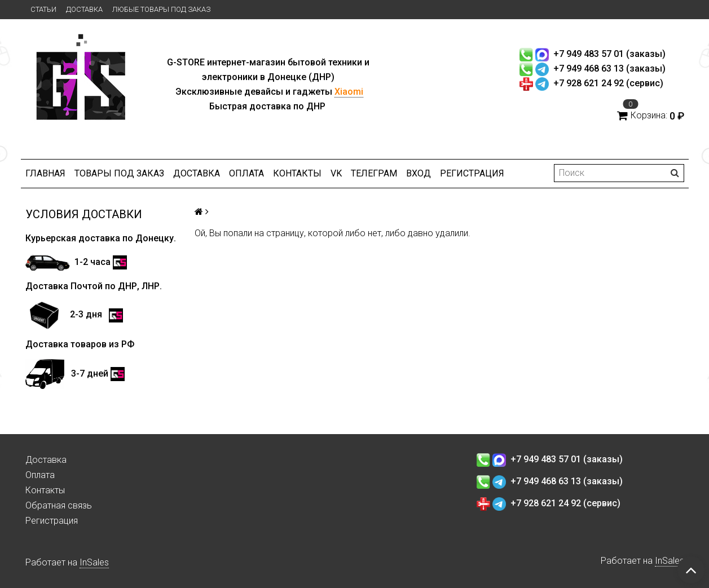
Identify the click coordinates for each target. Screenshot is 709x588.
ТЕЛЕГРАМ (374, 173)
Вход (419, 173)
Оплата (246, 173)
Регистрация (472, 173)
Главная (45, 173)
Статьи (43, 9)
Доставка (84, 9)
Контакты (297, 173)
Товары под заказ (119, 173)
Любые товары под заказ (161, 9)
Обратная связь (59, 505)
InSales (94, 562)
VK (336, 173)
